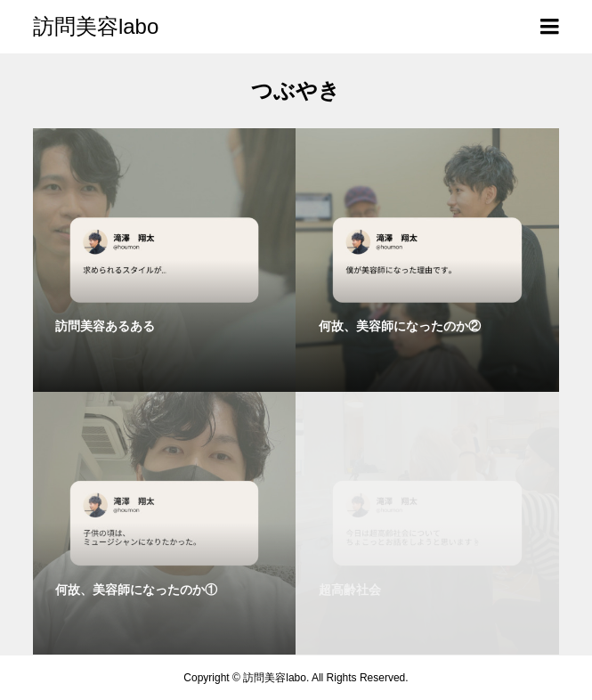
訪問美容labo (96, 26)
